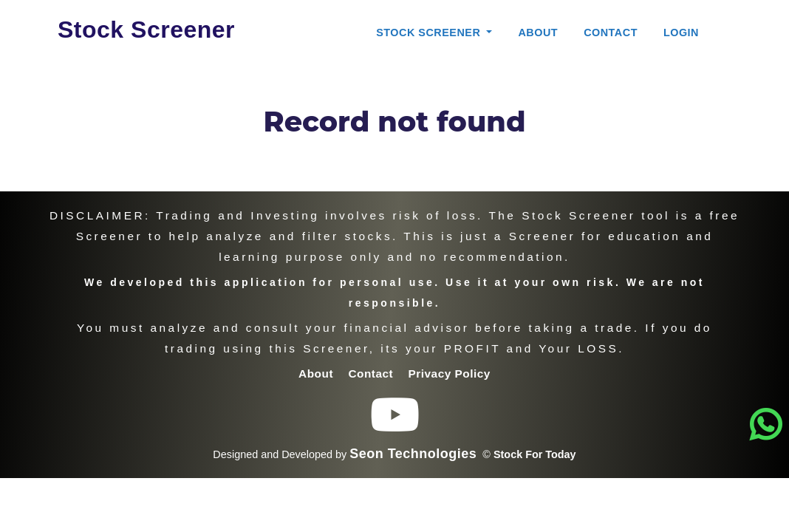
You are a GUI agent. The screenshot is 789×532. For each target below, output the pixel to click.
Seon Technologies (413, 454)
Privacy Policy (450, 374)
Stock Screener (146, 30)
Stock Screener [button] (430, 33)
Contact (611, 33)
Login (681, 33)
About (538, 33)
